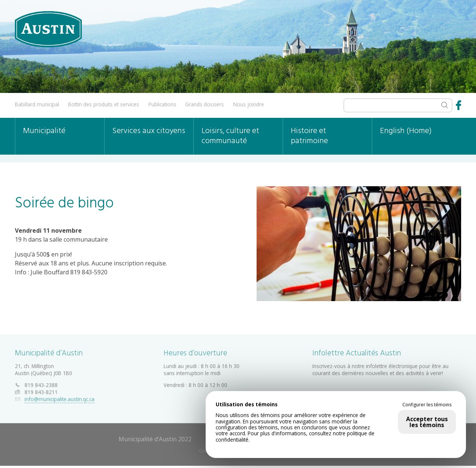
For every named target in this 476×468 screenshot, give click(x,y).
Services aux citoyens (149, 131)
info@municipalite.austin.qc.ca (59, 398)
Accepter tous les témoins (427, 422)
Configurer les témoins (427, 405)
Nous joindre (249, 104)
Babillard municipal (37, 104)
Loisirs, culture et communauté (230, 136)
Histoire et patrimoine (309, 136)
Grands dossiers (205, 104)
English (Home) (406, 131)
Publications (162, 104)
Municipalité (44, 131)
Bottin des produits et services (104, 104)
